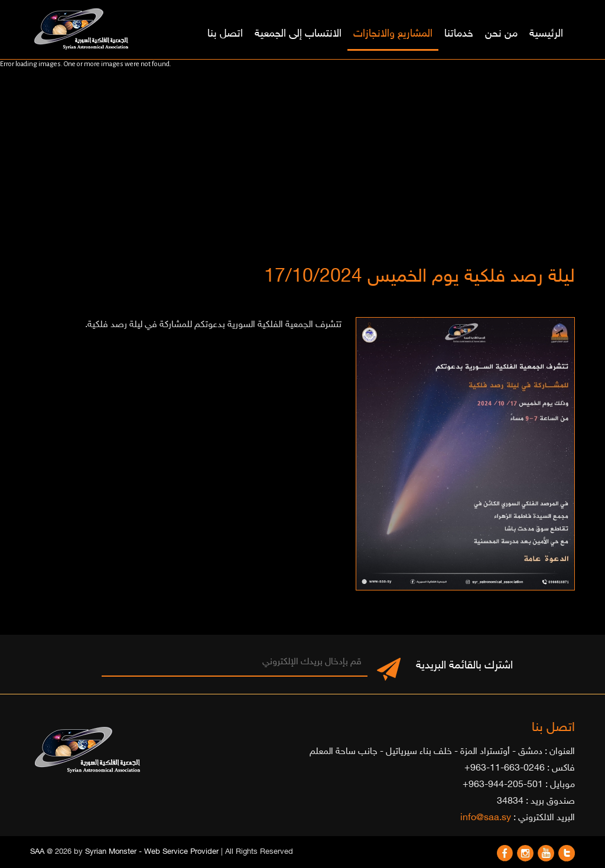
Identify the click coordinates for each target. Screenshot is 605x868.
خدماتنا (459, 34)
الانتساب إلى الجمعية (298, 34)
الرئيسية (546, 34)
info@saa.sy (486, 818)
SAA (37, 852)
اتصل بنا (225, 34)
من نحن (501, 34)
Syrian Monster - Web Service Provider (152, 852)
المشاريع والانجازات (393, 34)
